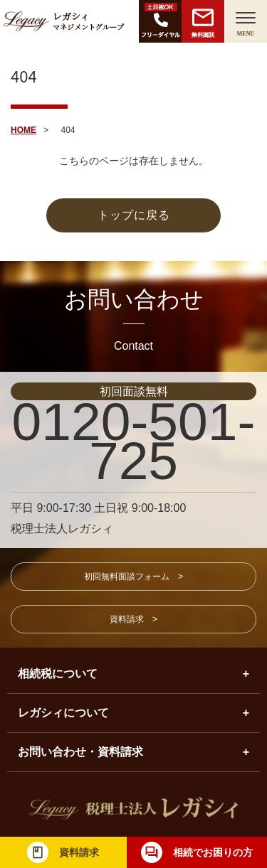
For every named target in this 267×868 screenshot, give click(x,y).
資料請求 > (133, 619)
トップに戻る (134, 215)
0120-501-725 (134, 441)
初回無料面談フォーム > (133, 577)
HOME (23, 130)
